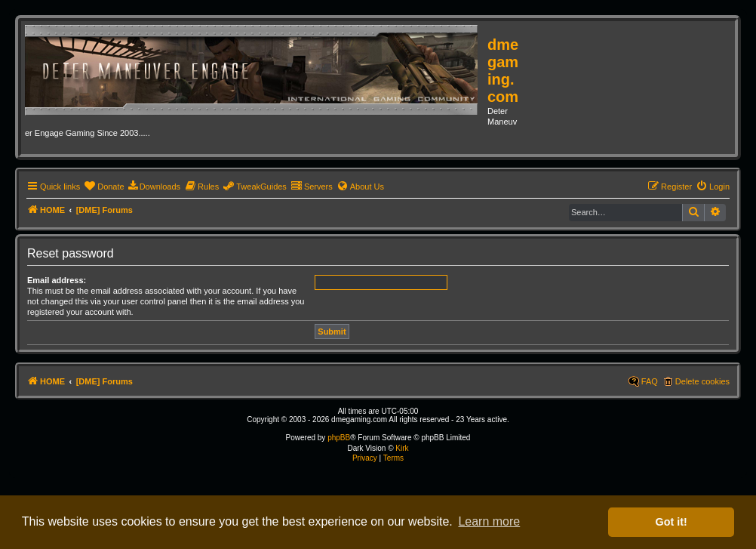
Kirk (402, 448)
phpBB (339, 438)
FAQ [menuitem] (650, 381)
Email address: (57, 280)
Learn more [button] (489, 521)
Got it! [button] (671, 522)
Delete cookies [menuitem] (702, 381)
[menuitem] (104, 187)
